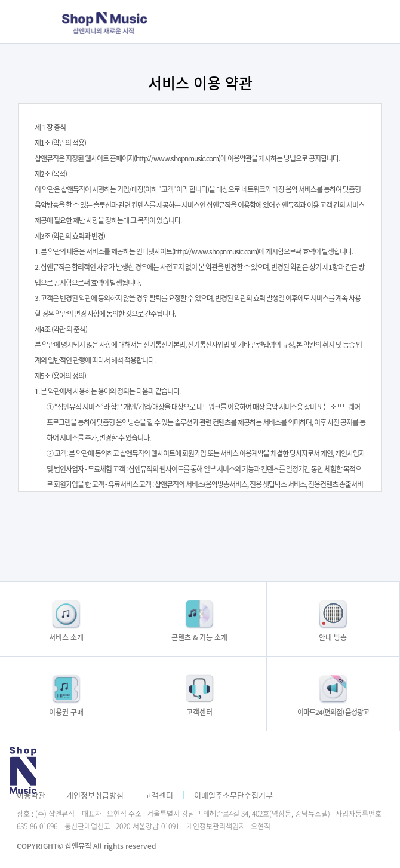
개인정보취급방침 (95, 795)
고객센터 (159, 795)
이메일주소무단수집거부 (233, 795)
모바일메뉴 (315, 22)
